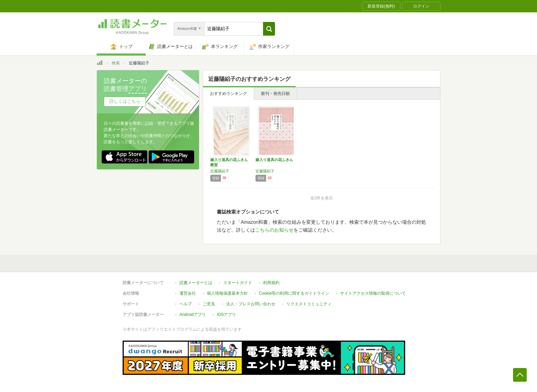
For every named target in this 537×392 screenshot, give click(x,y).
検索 (116, 63)
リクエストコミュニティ (309, 304)
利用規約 (271, 283)
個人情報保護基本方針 (227, 293)
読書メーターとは (196, 283)
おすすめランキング (228, 94)
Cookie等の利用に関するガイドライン (294, 293)
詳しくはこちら (125, 101)
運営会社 (188, 293)
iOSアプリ (226, 315)
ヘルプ (186, 304)
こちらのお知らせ (274, 230)
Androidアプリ (193, 315)
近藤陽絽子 (220, 171)
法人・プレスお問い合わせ (251, 304)
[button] (269, 29)
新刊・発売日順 (275, 94)
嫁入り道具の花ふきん (274, 160)
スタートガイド (238, 283)
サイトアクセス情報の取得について (373, 293)
